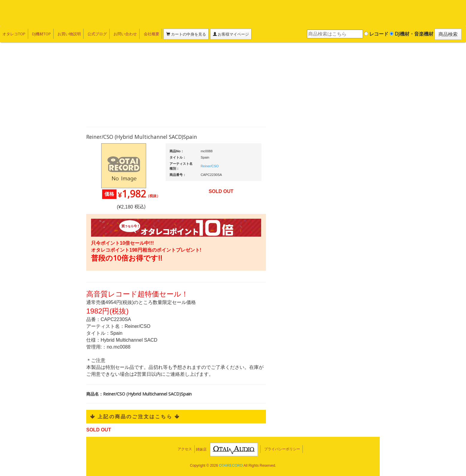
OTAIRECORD (231, 466)
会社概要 (151, 34)
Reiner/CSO (210, 166)
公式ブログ (97, 34)
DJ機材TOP (41, 34)
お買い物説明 (69, 34)
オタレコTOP (14, 34)
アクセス (185, 449)
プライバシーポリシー (282, 449)
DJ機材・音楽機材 (411, 34)
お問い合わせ (125, 34)
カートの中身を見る (186, 34)
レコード (376, 34)
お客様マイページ (231, 34)
